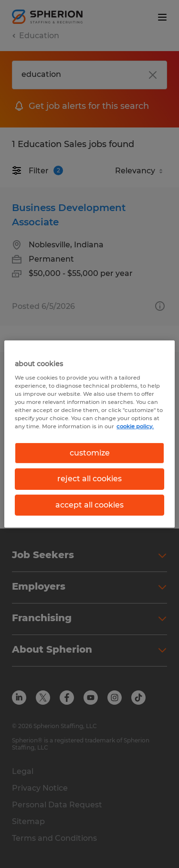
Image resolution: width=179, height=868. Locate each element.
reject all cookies (89, 479)
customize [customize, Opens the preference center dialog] (90, 453)
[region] (89, 434)
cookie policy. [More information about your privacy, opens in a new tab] (135, 426)
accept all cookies (89, 505)
